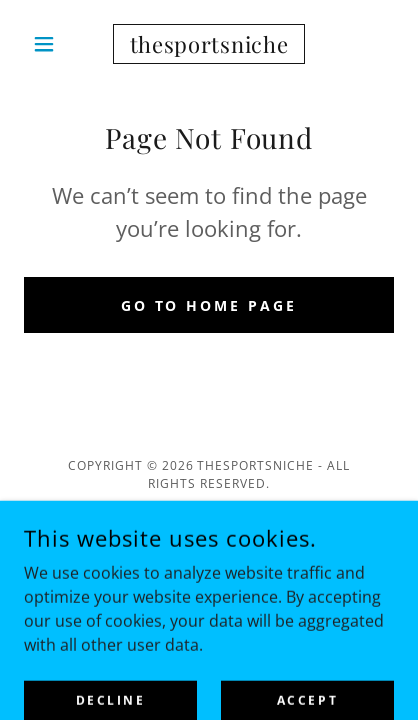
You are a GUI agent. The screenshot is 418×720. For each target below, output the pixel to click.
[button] (52, 44)
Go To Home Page (209, 305)
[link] (209, 44)
